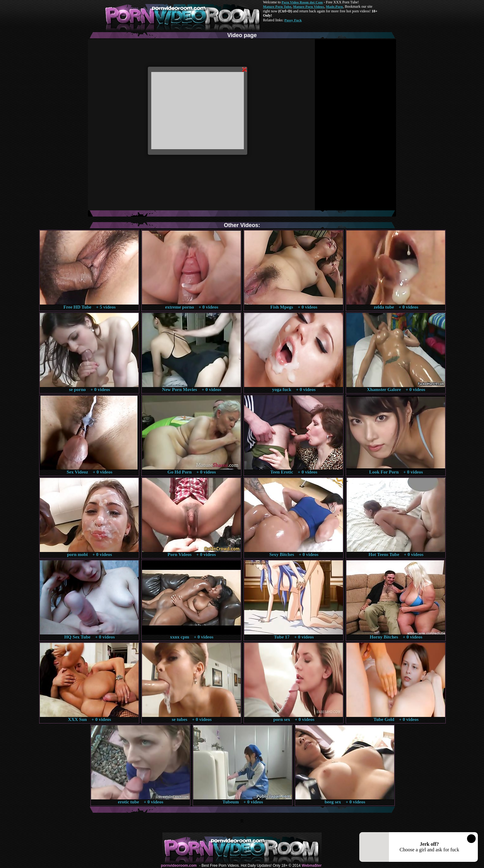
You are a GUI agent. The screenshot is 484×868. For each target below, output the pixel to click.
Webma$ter (311, 866)
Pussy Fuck (293, 20)
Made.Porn (334, 6)
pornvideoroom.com (179, 866)
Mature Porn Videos (309, 6)
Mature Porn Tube (277, 6)
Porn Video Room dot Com (302, 2)
